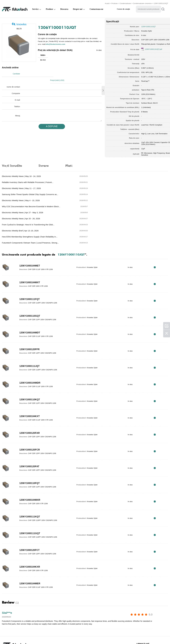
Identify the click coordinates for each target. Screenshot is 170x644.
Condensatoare (125, 3)
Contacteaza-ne (96, 9)
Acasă (107, 3)
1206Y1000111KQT (30, 484)
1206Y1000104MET (30, 233)
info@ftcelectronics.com (71, 44)
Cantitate (16, 73)
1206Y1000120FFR (29, 317)
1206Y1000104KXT (30, 384)
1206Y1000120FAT (29, 434)
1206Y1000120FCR (30, 417)
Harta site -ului (128, 637)
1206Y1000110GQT (30, 283)
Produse (114, 3)
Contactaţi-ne (85, 637)
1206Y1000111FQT (30, 266)
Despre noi (78, 9)
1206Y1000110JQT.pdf (146, 48)
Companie (16, 86)
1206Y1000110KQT (30, 367)
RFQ (160, 235)
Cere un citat (53, 637)
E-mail (17, 93)
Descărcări (111, 637)
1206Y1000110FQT (30, 450)
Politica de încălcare (33, 637)
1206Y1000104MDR (30, 350)
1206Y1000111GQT (30, 501)
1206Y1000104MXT (30, 250)
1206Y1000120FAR (30, 400)
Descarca (64, 9)
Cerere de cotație (123, 9)
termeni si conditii (10, 637)
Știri (99, 637)
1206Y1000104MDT (30, 300)
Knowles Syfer (139, 30)
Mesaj (18, 109)
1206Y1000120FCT (29, 517)
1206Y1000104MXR (30, 467)
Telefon (17, 100)
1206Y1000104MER (30, 551)
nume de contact (13, 80)
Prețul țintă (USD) (58, 73)
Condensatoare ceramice (142, 3)
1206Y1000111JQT (29, 333)
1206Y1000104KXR (30, 534)
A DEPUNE (49, 119)
